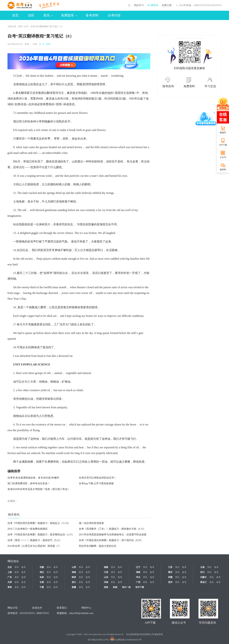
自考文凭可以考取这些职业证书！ (98, 478)
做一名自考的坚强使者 (91, 523)
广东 (10, 577)
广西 (138, 582)
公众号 (223, 157)
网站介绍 (12, 608)
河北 (138, 577)
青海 (10, 587)
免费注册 (167, 5)
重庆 (170, 572)
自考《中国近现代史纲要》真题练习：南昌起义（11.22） (39, 523)
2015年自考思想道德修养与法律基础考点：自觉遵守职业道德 (113, 535)
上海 (10, 572)
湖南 (138, 572)
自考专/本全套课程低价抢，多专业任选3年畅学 (33, 478)
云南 (202, 567)
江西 (106, 572)
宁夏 (42, 587)
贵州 (170, 582)
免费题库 (69, 15)
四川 (202, 572)
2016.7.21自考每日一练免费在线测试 (27, 529)
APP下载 (223, 145)
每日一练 (126, 587)
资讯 (48, 15)
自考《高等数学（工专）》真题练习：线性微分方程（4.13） (112, 529)
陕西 (74, 577)
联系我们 (62, 608)
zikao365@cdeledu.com (81, 613)
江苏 (170, 567)
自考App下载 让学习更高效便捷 (96, 483)
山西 (74, 567)
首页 (15, 15)
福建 (106, 567)
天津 (10, 582)
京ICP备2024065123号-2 (99, 640)
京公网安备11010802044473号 (126, 640)
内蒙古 (203, 577)
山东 (106, 577)
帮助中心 (86, 608)
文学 (26, 26)
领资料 (223, 170)
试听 (31, 15)
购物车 (223, 133)
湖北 (42, 572)
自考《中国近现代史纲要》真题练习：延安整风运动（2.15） (41, 535)
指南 (106, 587)
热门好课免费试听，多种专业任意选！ (29, 483)
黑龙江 (203, 582)
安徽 (42, 567)
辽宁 (138, 567)
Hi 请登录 (153, 5)
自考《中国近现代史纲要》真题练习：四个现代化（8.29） (111, 540)
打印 (48, 44)
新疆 (74, 587)
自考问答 (114, 15)
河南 (106, 582)
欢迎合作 (37, 608)
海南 (74, 572)
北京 (10, 567)
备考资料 (92, 15)
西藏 (170, 577)
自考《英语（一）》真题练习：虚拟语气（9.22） (35, 540)
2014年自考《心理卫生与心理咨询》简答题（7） (34, 546)
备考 (24, 567)
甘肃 (42, 582)
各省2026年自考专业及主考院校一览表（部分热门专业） (39, 489)
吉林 (42, 577)
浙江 (74, 582)
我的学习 (139, 5)
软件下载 (140, 587)
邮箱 (115, 587)
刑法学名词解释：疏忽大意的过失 (98, 546)
